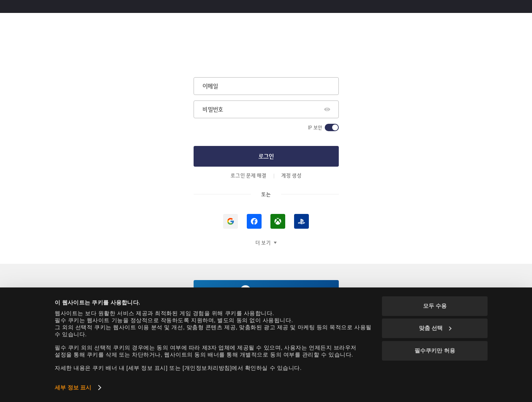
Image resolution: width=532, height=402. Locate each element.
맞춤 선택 (435, 328)
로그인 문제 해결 (248, 175)
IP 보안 (315, 127)
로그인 (266, 156)
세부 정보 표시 (73, 387)
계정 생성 (291, 175)
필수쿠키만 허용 (435, 350)
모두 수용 (435, 306)
